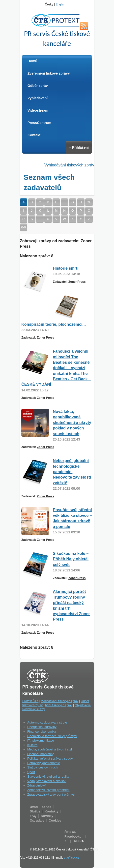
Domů (32, 61)
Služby (35, 811)
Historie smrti (66, 268)
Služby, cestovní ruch (43, 767)
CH (89, 202)
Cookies (55, 820)
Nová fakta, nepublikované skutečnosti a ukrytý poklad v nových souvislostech (72, 423)
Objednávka (83, 705)
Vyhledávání (38, 98)
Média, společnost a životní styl (50, 749)
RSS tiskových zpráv (59, 705)
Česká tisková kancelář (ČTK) (77, 849)
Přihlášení (79, 147)
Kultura (32, 745)
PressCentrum (39, 123)
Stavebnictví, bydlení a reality (48, 777)
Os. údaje (37, 820)
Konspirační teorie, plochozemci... (54, 324)
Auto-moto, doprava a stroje (47, 722)
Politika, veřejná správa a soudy (50, 758)
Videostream (38, 110)
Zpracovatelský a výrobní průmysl (51, 795)
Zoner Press (77, 282)
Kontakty (52, 811)
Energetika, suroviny (42, 727)
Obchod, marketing (41, 754)
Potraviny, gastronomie (44, 763)
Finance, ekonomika (42, 732)
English (60, 4)
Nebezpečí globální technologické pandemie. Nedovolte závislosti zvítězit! (72, 472)
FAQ (33, 816)
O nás (47, 807)
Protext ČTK (30, 701)
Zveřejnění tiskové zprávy (49, 73)
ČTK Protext (57, 20)
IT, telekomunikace (41, 740)
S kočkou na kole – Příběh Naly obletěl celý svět (71, 559)
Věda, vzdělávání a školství (47, 781)
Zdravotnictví (36, 785)
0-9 (24, 227)
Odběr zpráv (38, 86)
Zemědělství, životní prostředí (48, 790)
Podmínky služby (34, 709)
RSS (84, 26)
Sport (31, 772)
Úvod (34, 807)
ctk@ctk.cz (72, 858)
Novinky (47, 816)
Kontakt (34, 135)
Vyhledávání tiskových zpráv (69, 165)
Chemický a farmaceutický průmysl (52, 736)
